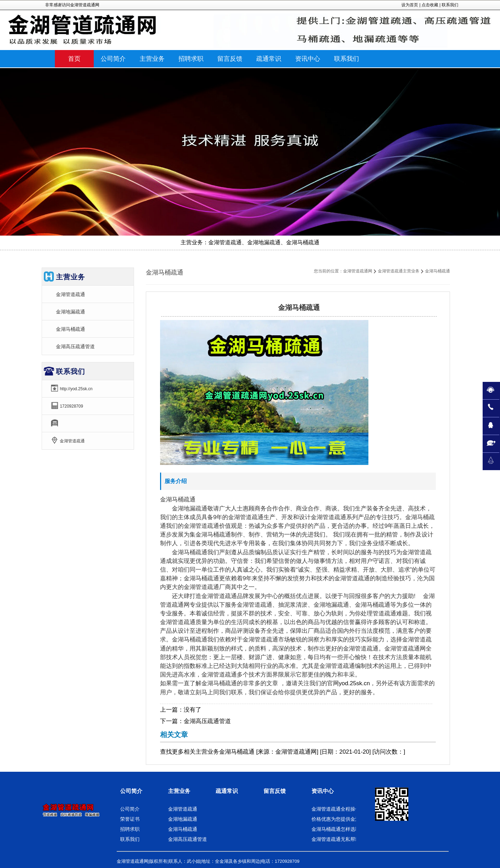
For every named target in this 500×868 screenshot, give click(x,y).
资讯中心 (323, 791)
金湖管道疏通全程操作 (336, 809)
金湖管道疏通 (70, 294)
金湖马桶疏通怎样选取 (336, 829)
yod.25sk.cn (355, 683)
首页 (74, 59)
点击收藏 (430, 5)
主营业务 (207, 752)
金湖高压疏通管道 (207, 721)
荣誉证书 (130, 819)
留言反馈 (275, 791)
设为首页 (410, 5)
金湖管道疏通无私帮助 (336, 839)
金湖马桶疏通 (70, 329)
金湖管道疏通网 (358, 271)
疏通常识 (227, 791)
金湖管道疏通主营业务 (399, 271)
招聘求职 (130, 829)
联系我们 (450, 5)
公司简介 (131, 791)
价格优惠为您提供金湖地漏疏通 (345, 819)
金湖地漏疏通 (70, 312)
